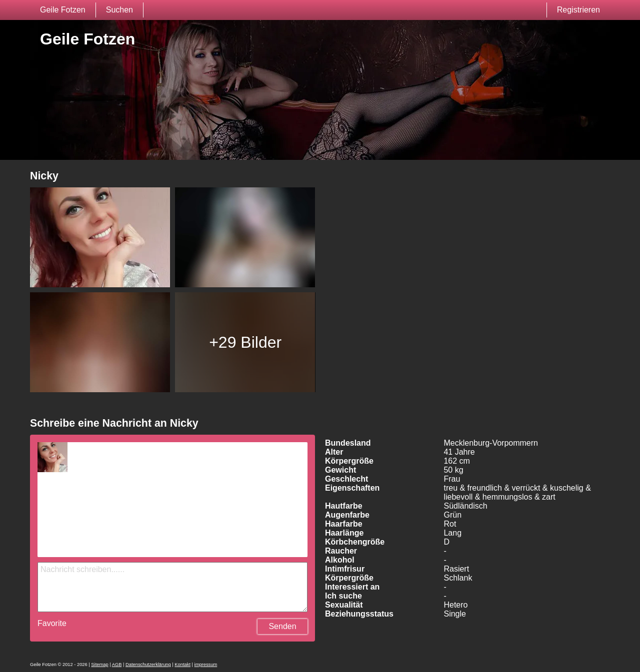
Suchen (119, 10)
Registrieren (578, 10)
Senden (282, 626)
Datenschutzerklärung (148, 665)
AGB (117, 665)
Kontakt (182, 665)
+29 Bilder (245, 342)
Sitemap (99, 665)
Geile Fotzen (63, 10)
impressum (206, 665)
